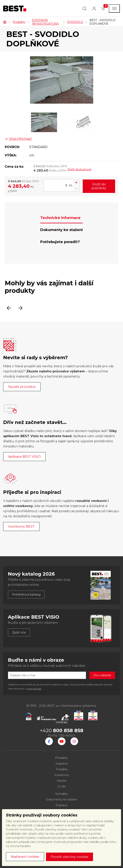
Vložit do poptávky (99, 186)
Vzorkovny (62, 775)
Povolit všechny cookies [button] (69, 857)
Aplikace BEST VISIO (24, 457)
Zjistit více (19, 632)
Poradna (62, 769)
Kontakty (62, 794)
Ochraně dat (34, 689)
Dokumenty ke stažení (61, 799)
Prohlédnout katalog (26, 595)
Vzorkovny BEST (21, 527)
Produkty (19, 22)
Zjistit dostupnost (79, 169)
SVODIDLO (75, 22)
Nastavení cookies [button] (25, 857)
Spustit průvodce (22, 387)
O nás (62, 786)
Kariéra (61, 781)
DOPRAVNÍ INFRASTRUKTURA (45, 22)
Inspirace (62, 764)
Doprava (62, 805)
